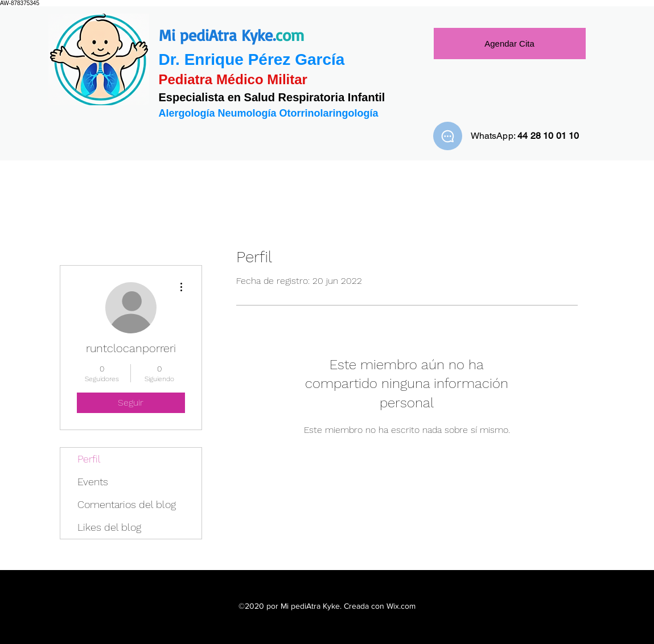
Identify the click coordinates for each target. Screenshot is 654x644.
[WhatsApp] (448, 136)
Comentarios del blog (127, 504)
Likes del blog (109, 527)
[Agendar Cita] (510, 44)
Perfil (89, 459)
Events (93, 482)
